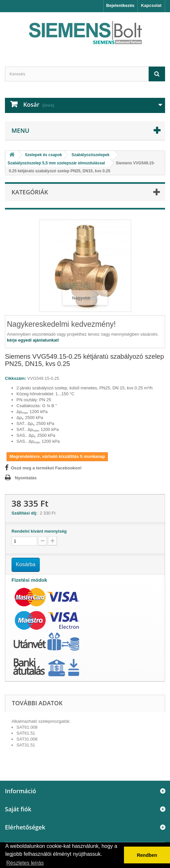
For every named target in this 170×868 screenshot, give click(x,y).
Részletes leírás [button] (25, 863)
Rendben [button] (147, 855)
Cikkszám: (15, 378)
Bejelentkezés (120, 5)
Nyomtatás (26, 478)
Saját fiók (18, 809)
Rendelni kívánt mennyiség (39, 531)
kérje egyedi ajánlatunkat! (33, 340)
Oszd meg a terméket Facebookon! (46, 468)
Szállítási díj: (26, 513)
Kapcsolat (151, 5)
